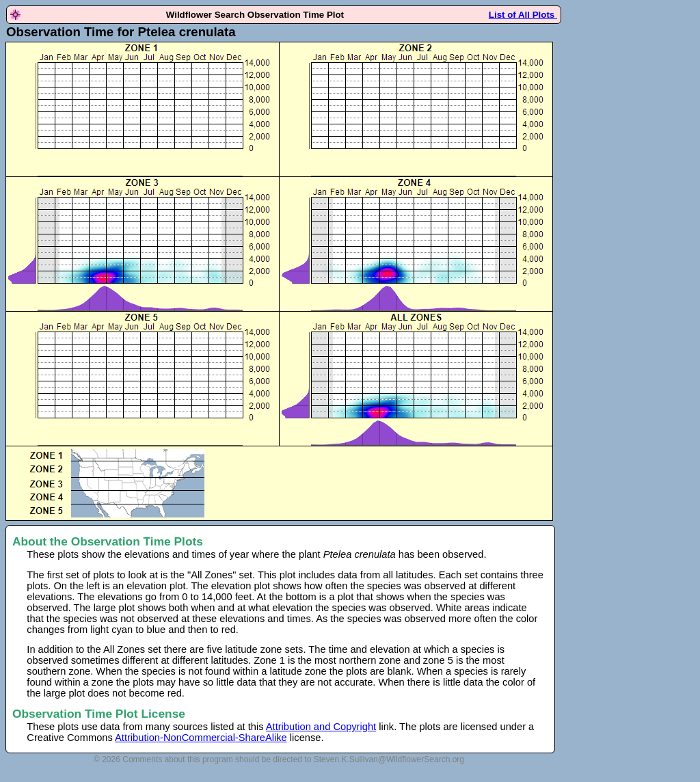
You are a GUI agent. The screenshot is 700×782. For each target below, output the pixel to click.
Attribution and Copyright (321, 727)
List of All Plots (523, 15)
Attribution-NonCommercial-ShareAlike (201, 738)
